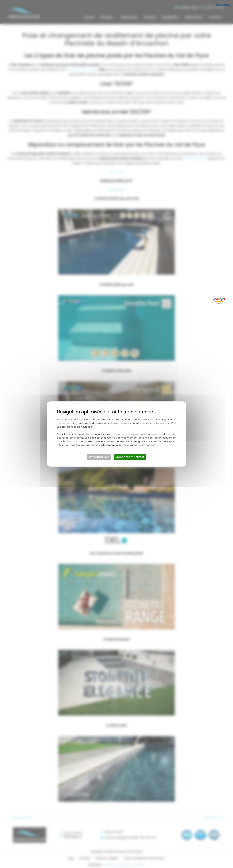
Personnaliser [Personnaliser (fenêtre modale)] (99, 457)
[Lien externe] (219, 300)
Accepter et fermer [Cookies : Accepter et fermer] (130, 457)
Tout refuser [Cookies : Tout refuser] (223, 4)
